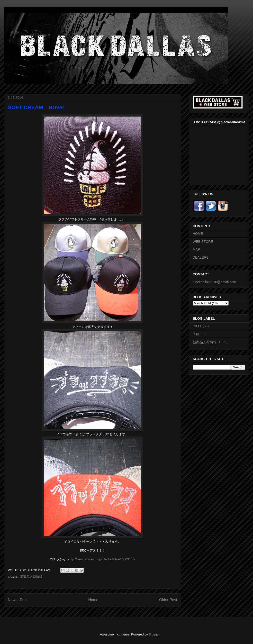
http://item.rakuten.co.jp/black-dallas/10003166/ (102, 559)
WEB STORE (203, 242)
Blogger (154, 634)
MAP (196, 249)
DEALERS (201, 257)
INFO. (197, 326)
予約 (196, 334)
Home (93, 600)
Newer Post (18, 600)
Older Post (168, 600)
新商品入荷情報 (31, 577)
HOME (198, 234)
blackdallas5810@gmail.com (214, 282)
